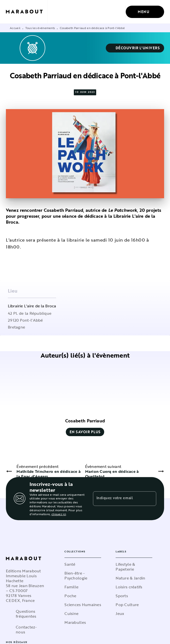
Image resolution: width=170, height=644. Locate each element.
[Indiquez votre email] (119, 498)
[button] (135, 48)
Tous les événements (40, 28)
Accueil (15, 28)
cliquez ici (59, 514)
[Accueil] (27, 12)
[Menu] (145, 12)
